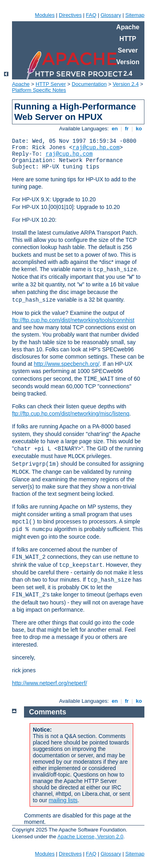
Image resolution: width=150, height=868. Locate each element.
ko (139, 129)
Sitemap (135, 15)
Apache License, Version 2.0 (90, 837)
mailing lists (63, 800)
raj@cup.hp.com (96, 148)
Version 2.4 (126, 84)
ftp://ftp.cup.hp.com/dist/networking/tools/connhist (73, 320)
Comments (48, 712)
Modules (45, 15)
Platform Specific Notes (39, 90)
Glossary (111, 15)
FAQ (91, 15)
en (115, 129)
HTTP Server (51, 84)
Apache (21, 84)
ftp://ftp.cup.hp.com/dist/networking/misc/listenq (71, 414)
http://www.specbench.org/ (67, 364)
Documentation (89, 84)
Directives (70, 15)
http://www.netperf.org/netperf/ (50, 683)
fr (127, 129)
